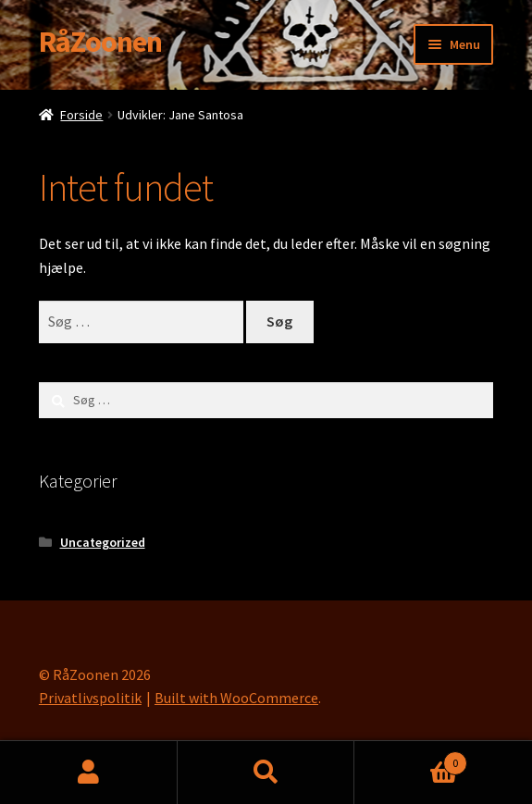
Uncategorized (103, 542)
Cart (411, 759)
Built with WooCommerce (236, 698)
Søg (266, 773)
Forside (81, 115)
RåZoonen (100, 42)
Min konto (89, 773)
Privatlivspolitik (90, 698)
